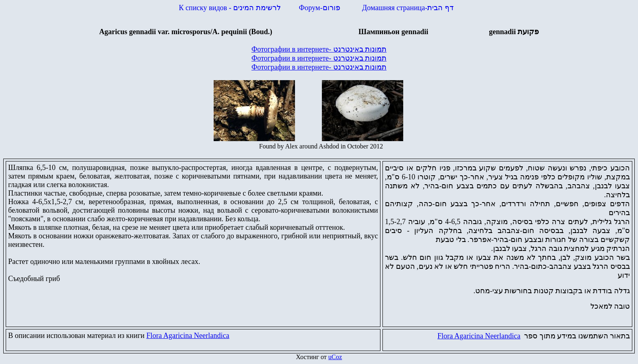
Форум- (321, 8)
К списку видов (230, 8)
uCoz (335, 357)
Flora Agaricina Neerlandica (188, 336)
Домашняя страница (408, 8)
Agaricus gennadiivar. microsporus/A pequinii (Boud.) (186, 32)
